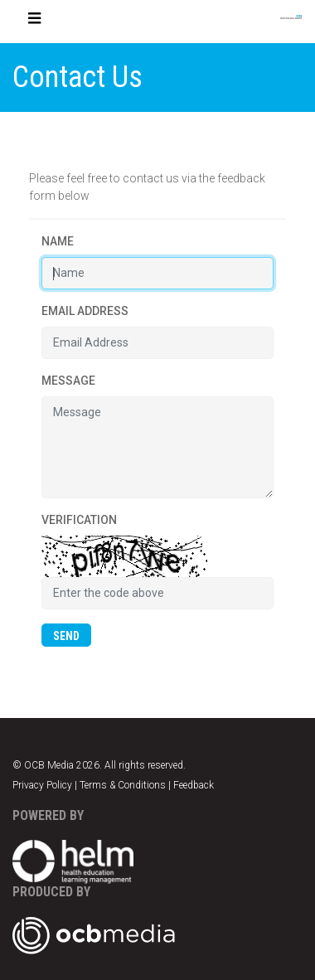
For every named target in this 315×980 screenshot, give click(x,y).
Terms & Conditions (123, 785)
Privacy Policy (42, 785)
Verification (79, 520)
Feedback (194, 785)
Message (68, 381)
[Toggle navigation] (35, 22)
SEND (66, 636)
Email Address (85, 311)
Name (58, 241)
